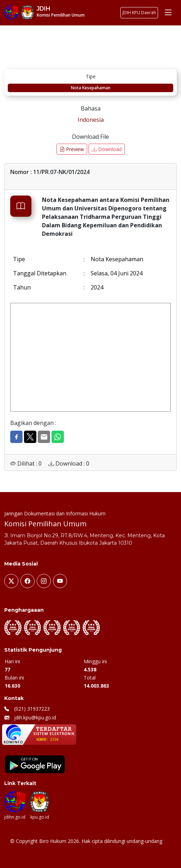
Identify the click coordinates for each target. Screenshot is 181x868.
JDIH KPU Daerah (139, 13)
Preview (72, 149)
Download (107, 149)
